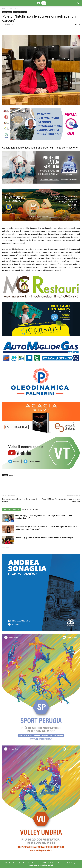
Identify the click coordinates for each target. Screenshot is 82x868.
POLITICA (24, 12)
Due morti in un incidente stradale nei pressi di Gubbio (20, 500)
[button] (79, 3)
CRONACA (16, 12)
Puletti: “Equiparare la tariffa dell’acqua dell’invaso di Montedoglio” (44, 538)
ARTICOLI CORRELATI (12, 509)
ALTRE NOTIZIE (13, 9)
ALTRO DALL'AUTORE (30, 509)
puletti (11, 475)
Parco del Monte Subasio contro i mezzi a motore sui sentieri (61, 500)
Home (4, 9)
